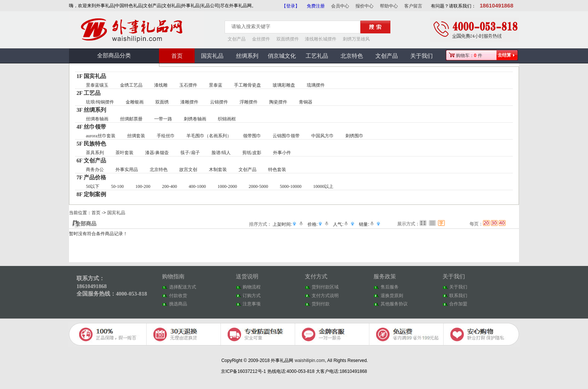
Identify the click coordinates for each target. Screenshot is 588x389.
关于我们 (421, 56)
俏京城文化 (282, 56)
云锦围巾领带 (286, 136)
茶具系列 (95, 153)
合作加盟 (458, 304)
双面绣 (162, 102)
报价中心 (364, 6)
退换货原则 (392, 296)
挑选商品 (178, 304)
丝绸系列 (247, 56)
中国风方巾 (322, 136)
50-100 (117, 186)
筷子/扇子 (190, 153)
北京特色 (352, 56)
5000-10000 (291, 186)
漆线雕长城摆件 (321, 39)
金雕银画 (135, 102)
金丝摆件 (261, 39)
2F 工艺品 (88, 93)
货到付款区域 (325, 287)
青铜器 (306, 102)
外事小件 (282, 153)
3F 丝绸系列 (91, 110)
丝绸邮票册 (131, 119)
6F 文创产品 (91, 161)
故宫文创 (188, 170)
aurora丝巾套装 (101, 136)
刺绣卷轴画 (195, 119)
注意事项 (252, 304)
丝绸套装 (136, 136)
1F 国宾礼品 (91, 76)
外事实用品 (127, 170)
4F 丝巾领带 (91, 127)
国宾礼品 (212, 56)
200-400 (169, 186)
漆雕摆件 (189, 102)
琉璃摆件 (316, 85)
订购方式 (252, 296)
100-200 (143, 186)
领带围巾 (252, 136)
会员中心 (340, 6)
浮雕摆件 (249, 102)
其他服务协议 (394, 304)
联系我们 (458, 296)
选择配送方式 (183, 287)
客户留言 (413, 6)
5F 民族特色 (91, 144)
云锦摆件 (219, 102)
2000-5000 (258, 186)
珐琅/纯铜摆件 (100, 102)
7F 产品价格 (91, 177)
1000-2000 (227, 186)
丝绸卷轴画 (97, 119)
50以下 (93, 186)
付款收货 (178, 296)
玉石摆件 (188, 85)
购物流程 (252, 287)
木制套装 (218, 170)
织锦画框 (227, 119)
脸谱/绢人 (221, 153)
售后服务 (390, 287)
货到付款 (321, 304)
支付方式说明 (325, 296)
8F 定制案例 (91, 194)
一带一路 (163, 119)
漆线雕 (161, 85)
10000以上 (323, 186)
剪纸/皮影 (252, 153)
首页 (177, 56)
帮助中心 (389, 6)
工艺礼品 (317, 56)
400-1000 (197, 186)
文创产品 (237, 39)
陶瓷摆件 (278, 102)
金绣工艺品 (131, 85)
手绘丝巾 (166, 136)
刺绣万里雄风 (356, 39)
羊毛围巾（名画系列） (209, 136)
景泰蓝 (216, 85)
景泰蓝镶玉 (97, 85)
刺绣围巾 (354, 136)
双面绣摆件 (288, 39)
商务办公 (95, 170)
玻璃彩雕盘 (284, 85)
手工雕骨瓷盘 (247, 85)
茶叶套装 (124, 153)
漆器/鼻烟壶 (157, 153)
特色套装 (277, 170)
